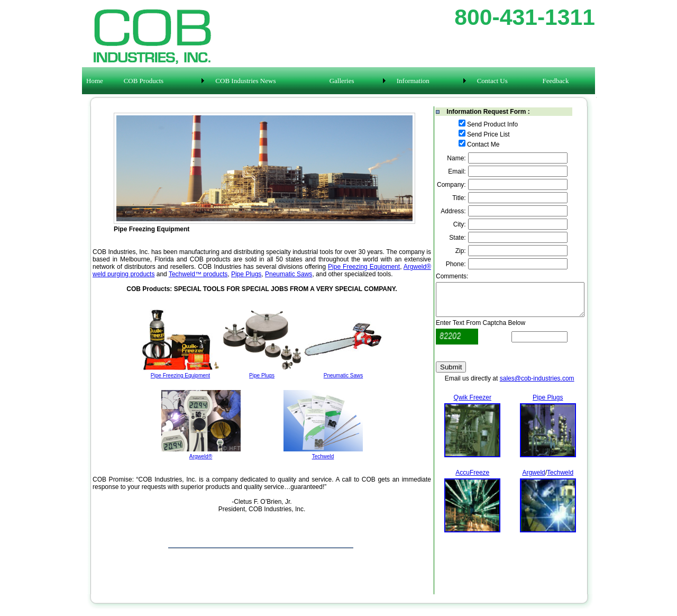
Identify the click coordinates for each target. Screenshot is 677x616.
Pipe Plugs (246, 274)
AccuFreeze (472, 479)
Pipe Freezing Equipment (364, 267)
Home (95, 81)
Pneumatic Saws (289, 274)
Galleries (342, 81)
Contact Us (492, 81)
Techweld (560, 479)
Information (413, 81)
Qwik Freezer (473, 404)
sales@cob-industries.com (537, 385)
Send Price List (488, 134)
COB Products (144, 81)
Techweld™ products (198, 274)
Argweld (533, 479)
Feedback (556, 81)
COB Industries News (245, 81)
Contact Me (483, 144)
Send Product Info (492, 124)
